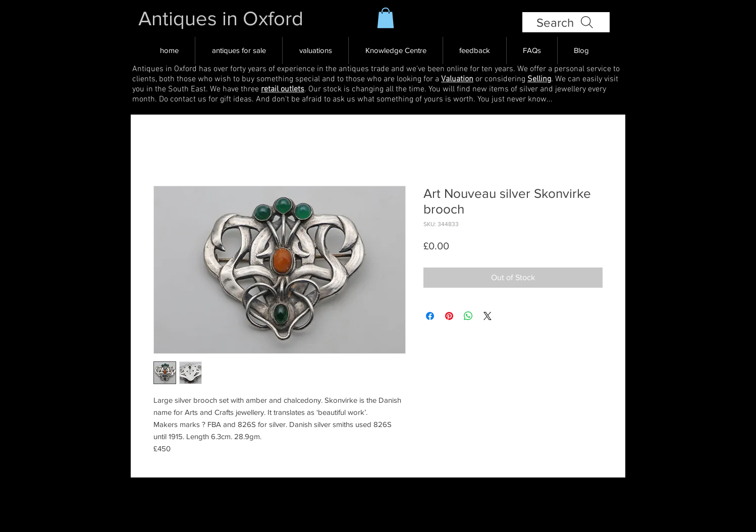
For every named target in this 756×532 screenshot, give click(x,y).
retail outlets (283, 89)
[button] (386, 18)
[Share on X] (488, 316)
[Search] (566, 22)
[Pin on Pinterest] (449, 316)
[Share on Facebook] (430, 316)
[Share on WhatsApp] (468, 316)
